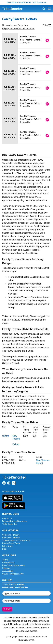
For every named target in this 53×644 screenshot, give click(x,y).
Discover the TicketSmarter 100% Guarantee (26, 3)
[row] (26, 41)
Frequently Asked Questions (15, 521)
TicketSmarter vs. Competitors (16, 540)
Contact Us (7, 518)
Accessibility (8, 571)
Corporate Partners (11, 535)
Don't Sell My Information (13, 565)
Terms (5, 560)
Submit (7, 609)
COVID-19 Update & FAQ (13, 574)
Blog (4, 549)
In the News (7, 546)
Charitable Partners (11, 538)
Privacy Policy (8, 563)
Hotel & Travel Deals (11, 543)
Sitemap (6, 568)
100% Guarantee (10, 524)
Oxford (6, 436)
